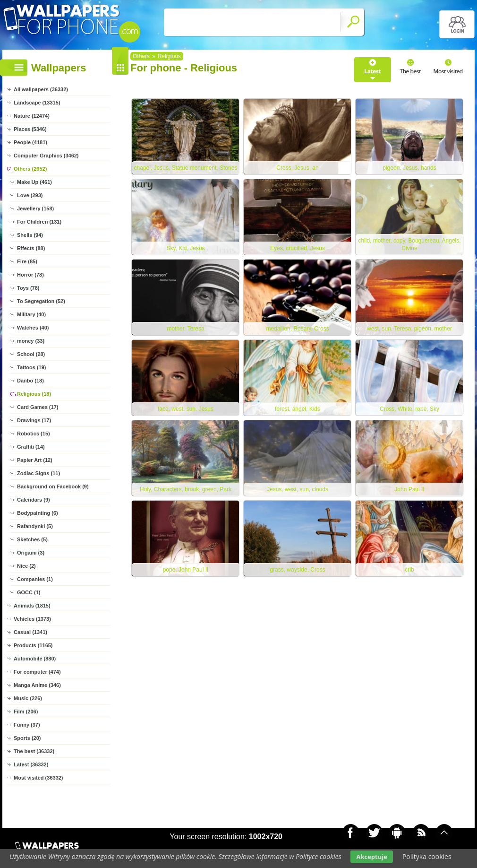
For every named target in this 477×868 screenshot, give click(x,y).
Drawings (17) (34, 420)
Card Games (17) (38, 407)
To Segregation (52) (41, 301)
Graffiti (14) (31, 447)
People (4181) (30, 142)
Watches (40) (33, 328)
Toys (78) (28, 288)
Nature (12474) (32, 116)
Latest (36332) (31, 764)
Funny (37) (27, 725)
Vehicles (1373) (32, 619)
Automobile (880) (35, 659)
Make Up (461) (34, 182)
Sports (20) (27, 738)
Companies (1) (35, 579)
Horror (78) (30, 275)
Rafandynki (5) (35, 526)
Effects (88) (31, 248)
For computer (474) (37, 672)
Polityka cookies (427, 856)
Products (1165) (33, 645)
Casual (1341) (30, 632)
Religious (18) (34, 394)
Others (141, 56)
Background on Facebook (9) (53, 486)
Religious (169, 56)
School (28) (31, 354)
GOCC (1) (29, 592)
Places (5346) (30, 129)
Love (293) (30, 195)
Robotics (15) (34, 434)
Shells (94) (30, 235)
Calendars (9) (34, 500)
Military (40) (31, 314)
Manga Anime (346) (37, 685)
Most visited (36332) (38, 778)
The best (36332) (34, 751)
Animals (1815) (32, 606)
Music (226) (28, 698)
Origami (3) (31, 553)
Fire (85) (27, 261)
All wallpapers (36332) (41, 89)
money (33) (31, 341)
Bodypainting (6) (38, 513)
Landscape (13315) (37, 103)
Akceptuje (371, 857)
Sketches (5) (32, 539)
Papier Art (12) (35, 460)
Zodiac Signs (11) (38, 473)
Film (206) (26, 712)
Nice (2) (26, 566)
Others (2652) (30, 169)
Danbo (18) (30, 381)
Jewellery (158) (35, 208)
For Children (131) (39, 222)
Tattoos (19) (32, 367)
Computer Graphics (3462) (46, 156)
